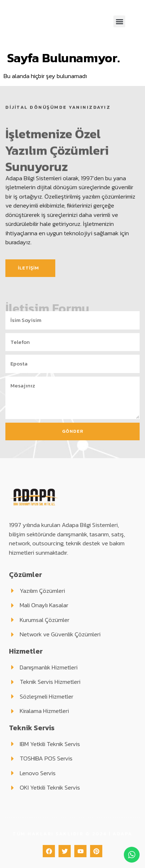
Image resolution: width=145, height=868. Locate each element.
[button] (119, 21)
